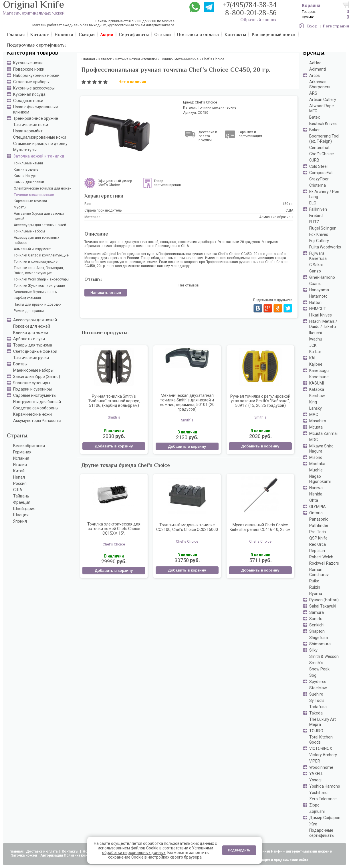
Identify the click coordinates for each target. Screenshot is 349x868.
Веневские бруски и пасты (36, 292)
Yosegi (315, 780)
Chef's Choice (322, 154)
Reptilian (317, 551)
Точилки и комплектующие (36, 262)
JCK (313, 345)
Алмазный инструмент (32, 249)
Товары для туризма (33, 345)
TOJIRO (316, 731)
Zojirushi (317, 811)
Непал (19, 477)
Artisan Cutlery (323, 99)
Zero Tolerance (323, 799)
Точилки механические (34, 195)
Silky (313, 650)
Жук (313, 824)
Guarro (315, 284)
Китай (19, 471)
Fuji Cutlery (319, 241)
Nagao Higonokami (320, 479)
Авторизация (52, 855)
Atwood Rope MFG (322, 108)
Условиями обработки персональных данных (158, 850)
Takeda (316, 713)
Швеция (21, 515)
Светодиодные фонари (35, 351)
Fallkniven (318, 209)
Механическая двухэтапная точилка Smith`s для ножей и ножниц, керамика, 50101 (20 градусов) (187, 402)
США (18, 490)
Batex (315, 117)
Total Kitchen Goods (321, 740)
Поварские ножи (29, 69)
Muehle (316, 470)
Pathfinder (319, 525)
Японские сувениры (32, 383)
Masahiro (318, 421)
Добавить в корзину (114, 446)
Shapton (317, 631)
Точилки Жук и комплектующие (39, 286)
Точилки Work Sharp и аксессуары (41, 279)
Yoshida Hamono (325, 786)
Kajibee (316, 364)
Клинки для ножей (31, 333)
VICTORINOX (321, 748)
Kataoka (317, 389)
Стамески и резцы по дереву (40, 144)
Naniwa (316, 488)
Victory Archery (323, 755)
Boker (315, 130)
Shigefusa (319, 638)
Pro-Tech (318, 532)
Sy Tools (317, 700)
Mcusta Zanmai (323, 433)
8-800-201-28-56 (251, 14)
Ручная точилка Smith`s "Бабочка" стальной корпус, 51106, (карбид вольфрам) (114, 401)
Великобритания (29, 446)
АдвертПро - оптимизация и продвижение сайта (266, 860)
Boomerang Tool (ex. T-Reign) (324, 139)
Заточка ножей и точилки (39, 156)
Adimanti (318, 69)
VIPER (315, 761)
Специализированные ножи (40, 137)
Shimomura (320, 644)
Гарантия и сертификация (250, 134)
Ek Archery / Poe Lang (324, 194)
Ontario (316, 513)
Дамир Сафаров (325, 818)
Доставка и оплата (42, 851)
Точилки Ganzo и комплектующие (41, 255)
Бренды (314, 53)
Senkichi (317, 625)
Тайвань (21, 496)
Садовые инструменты (35, 395)
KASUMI (317, 383)
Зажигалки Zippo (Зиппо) (37, 377)
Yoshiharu (318, 793)
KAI (312, 358)
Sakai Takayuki (323, 606)
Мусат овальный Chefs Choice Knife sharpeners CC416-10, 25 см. (260, 527)
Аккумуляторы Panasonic (37, 421)
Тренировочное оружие (36, 118)
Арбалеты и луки (29, 339)
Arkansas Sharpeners (320, 84)
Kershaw (317, 396)
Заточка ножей (24, 855)
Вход (312, 26)
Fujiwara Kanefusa (318, 256)
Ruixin (315, 587)
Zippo (314, 805)
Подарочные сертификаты (322, 833)
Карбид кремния (27, 298)
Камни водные (26, 170)
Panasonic (319, 519)
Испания (21, 458)
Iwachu (316, 339)
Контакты (71, 851)
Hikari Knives (321, 315)
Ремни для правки (29, 311)
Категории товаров (32, 53)
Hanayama (319, 290)
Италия (20, 465)
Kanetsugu (319, 371)
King (313, 402)
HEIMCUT (318, 309)
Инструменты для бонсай (37, 402)
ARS (313, 93)
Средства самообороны (36, 408)
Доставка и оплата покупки (208, 136)
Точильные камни (28, 163)
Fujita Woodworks (325, 247)
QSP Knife (318, 538)
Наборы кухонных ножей (36, 75)
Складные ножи (28, 101)
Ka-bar (315, 352)
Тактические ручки (31, 358)
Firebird (316, 216)
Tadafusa (318, 707)
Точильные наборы (29, 231)
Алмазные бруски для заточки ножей (39, 216)
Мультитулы (25, 150)
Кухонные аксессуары (34, 88)
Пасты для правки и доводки (38, 304)
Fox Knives (319, 234)
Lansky (316, 408)
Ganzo (315, 271)
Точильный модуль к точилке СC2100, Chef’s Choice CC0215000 (187, 527)
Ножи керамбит (28, 131)
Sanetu (316, 619)
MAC (314, 415)
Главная (16, 851)
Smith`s (316, 663)
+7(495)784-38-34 (250, 6)
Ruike (314, 581)
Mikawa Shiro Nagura (321, 449)
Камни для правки (29, 182)
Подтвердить (239, 850)
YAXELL (316, 774)
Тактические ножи (31, 125)
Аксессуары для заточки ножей (40, 225)
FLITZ (314, 222)
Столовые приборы (31, 82)
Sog (313, 675)
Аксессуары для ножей (35, 320)
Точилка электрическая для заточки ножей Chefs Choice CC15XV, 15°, (114, 529)
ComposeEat (321, 173)
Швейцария (24, 509)
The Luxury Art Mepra (323, 722)
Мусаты (20, 207)
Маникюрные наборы (33, 370)
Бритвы (20, 364)
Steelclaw (318, 688)
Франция (22, 502)
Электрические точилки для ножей (43, 188)
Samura (317, 612)
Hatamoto (318, 296)
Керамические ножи (32, 414)
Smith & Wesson (324, 656)
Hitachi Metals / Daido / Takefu (323, 324)
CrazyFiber (319, 179)
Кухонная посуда (29, 94)
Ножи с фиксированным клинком (36, 110)
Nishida (316, 494)
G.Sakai (316, 265)
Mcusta (316, 427)
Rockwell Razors (324, 563)
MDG (314, 440)
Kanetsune (319, 377)
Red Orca (318, 544)
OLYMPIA (318, 507)
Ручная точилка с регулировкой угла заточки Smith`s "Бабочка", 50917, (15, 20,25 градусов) (260, 401)
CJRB (314, 160)
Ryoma (316, 594)
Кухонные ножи (28, 63)
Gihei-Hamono (322, 277)
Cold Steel (318, 166)
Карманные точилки (30, 201)
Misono (316, 457)
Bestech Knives (323, 124)
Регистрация (336, 26)
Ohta (314, 500)
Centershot (319, 148)
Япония (20, 521)
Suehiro (316, 694)
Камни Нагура (25, 176)
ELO (313, 203)
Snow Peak (319, 669)
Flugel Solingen (323, 228)
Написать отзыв (106, 293)
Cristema (318, 185)
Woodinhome (321, 767)
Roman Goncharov (319, 572)
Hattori (315, 302)
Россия (20, 483)
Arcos (315, 75)
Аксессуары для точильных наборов (36, 240)
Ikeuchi (316, 333)
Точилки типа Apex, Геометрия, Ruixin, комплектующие (39, 270)
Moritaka (317, 464)
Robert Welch (321, 557)
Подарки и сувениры (32, 389)
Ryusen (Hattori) (324, 600)
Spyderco (318, 682)
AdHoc (315, 63)
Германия (22, 452)
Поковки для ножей (32, 326)
